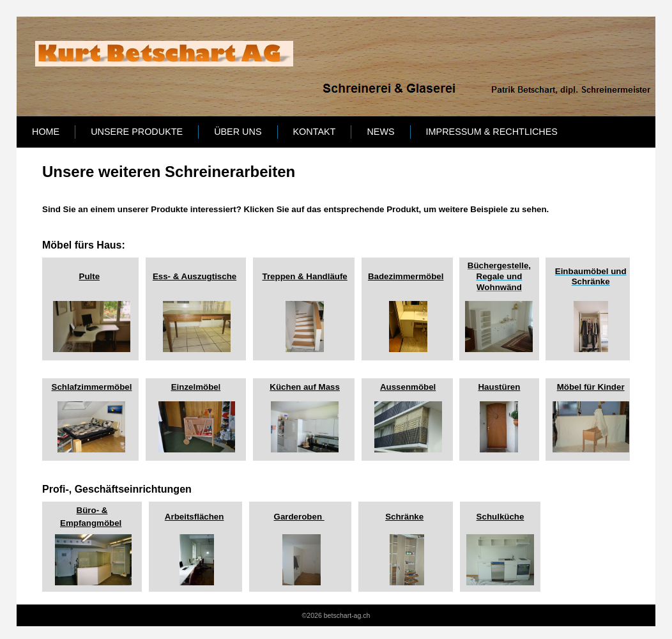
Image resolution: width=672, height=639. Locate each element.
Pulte (90, 276)
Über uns (238, 132)
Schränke (404, 517)
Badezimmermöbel (406, 276)
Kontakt (315, 132)
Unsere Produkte (137, 132)
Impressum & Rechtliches (492, 132)
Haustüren (499, 387)
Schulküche (500, 517)
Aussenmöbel (408, 387)
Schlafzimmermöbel (92, 387)
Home (46, 132)
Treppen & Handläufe (304, 276)
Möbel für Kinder (591, 387)
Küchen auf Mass (305, 387)
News (380, 132)
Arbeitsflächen (195, 517)
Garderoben (299, 517)
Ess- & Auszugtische (195, 276)
